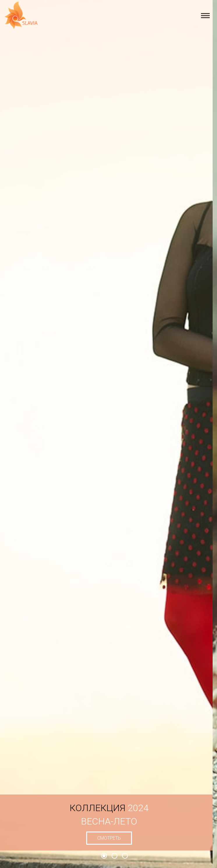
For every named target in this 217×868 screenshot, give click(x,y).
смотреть (113, 838)
